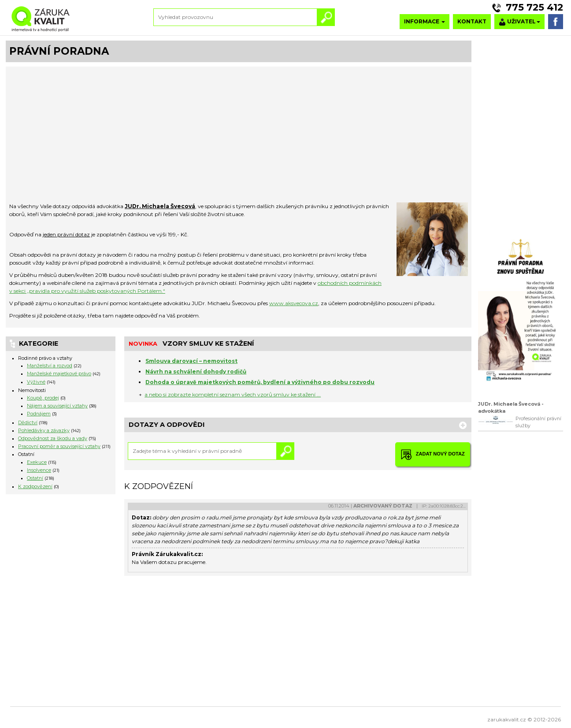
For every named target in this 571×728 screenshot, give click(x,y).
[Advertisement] (239, 136)
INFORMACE (425, 21)
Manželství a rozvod (50, 366)
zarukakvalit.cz (507, 719)
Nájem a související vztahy (57, 406)
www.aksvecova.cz (294, 303)
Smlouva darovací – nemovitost (191, 361)
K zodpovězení (35, 487)
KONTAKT (472, 21)
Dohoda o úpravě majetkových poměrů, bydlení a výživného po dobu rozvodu (260, 382)
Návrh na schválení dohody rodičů (196, 371)
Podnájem (39, 414)
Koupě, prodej (43, 398)
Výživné (36, 382)
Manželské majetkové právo (59, 374)
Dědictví (28, 423)
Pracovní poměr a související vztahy (59, 446)
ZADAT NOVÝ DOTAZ (433, 454)
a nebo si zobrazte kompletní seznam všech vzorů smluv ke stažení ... (233, 394)
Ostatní (35, 478)
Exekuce (37, 462)
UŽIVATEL (519, 22)
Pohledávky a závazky (44, 431)
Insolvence (39, 470)
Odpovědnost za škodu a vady (53, 439)
